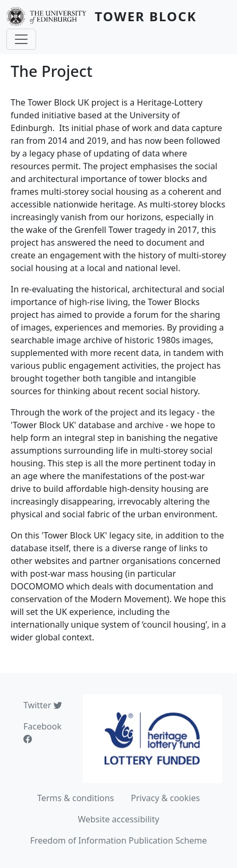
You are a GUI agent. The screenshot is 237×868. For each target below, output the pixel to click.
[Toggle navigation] (21, 39)
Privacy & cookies (165, 798)
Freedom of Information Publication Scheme (119, 840)
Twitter (43, 705)
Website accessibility (118, 819)
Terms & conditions (75, 798)
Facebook (43, 733)
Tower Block (146, 16)
